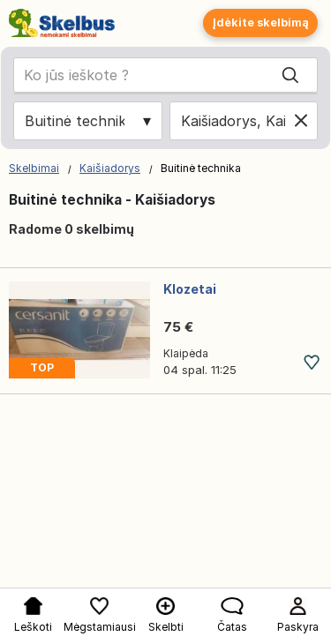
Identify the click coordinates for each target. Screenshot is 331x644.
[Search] (290, 75)
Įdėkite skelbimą (260, 22)
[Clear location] (301, 121)
